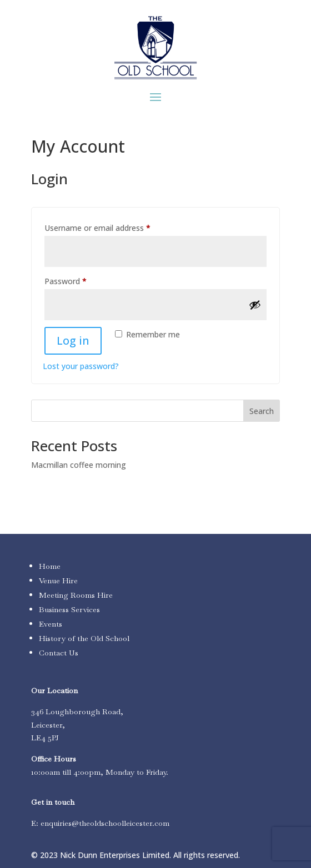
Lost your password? (81, 366)
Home (50, 566)
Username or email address (113, 227)
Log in (73, 340)
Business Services (69, 609)
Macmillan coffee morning (79, 465)
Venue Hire (58, 581)
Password (81, 280)
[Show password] (255, 305)
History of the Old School (84, 638)
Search (262, 411)
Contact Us (59, 653)
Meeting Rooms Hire (76, 595)
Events (51, 624)
